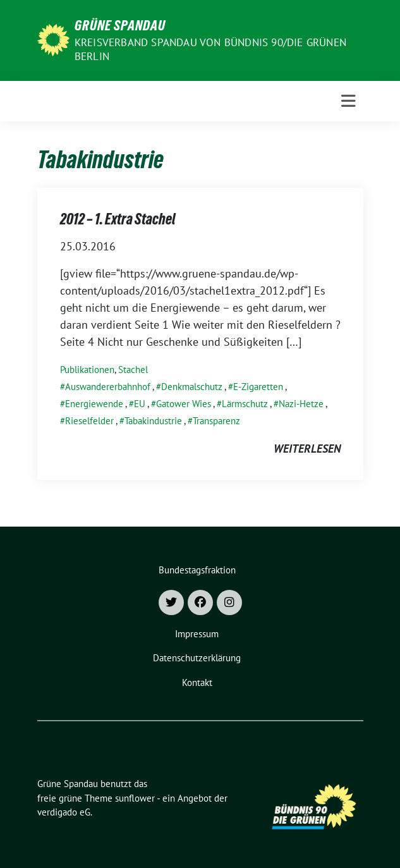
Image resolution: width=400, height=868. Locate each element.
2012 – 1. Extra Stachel (118, 219)
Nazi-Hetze (301, 404)
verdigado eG (64, 812)
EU (140, 404)
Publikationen (87, 370)
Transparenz (216, 421)
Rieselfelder (89, 421)
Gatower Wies (184, 404)
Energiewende (94, 404)
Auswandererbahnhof (108, 387)
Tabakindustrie (153, 421)
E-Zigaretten (258, 387)
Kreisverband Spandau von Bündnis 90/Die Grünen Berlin (210, 49)
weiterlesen (307, 449)
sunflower (135, 798)
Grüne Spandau (120, 25)
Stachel (133, 370)
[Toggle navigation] (348, 101)
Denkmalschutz (192, 387)
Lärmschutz (245, 404)
